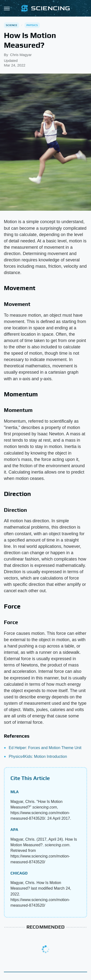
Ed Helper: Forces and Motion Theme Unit (45, 748)
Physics (32, 25)
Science (12, 25)
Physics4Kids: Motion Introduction (38, 756)
